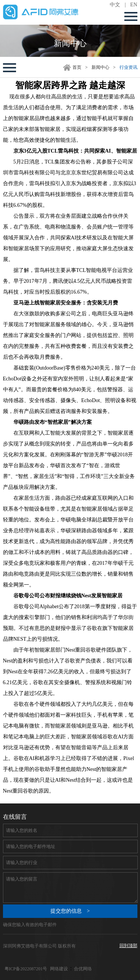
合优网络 (83, 969)
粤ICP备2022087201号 (26, 969)
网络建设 (59, 969)
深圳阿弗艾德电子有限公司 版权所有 (39, 946)
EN (134, 5)
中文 (115, 5)
